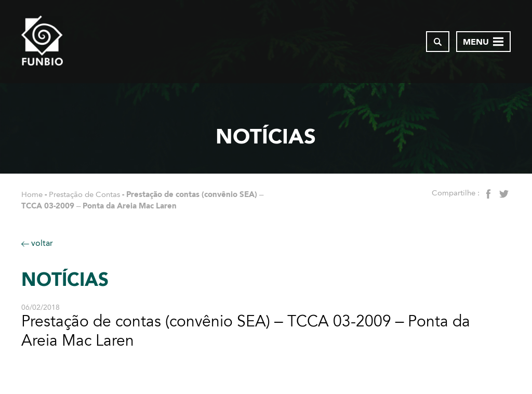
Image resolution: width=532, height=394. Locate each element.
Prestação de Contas (84, 194)
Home (32, 194)
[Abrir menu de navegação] (483, 42)
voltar (37, 243)
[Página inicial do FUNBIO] (42, 42)
